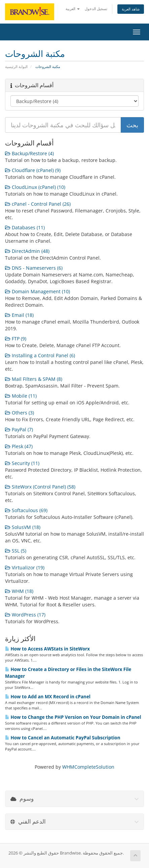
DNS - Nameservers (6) (34, 268)
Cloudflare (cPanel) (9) (33, 170)
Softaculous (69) (26, 510)
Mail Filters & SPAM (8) (34, 379)
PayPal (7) (19, 429)
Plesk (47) (19, 446)
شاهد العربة (131, 9)
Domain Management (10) (38, 291)
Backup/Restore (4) (29, 153)
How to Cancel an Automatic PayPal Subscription (63, 738)
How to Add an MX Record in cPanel (48, 697)
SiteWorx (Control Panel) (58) (40, 487)
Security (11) (22, 463)
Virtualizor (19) (25, 567)
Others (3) (20, 413)
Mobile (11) (21, 396)
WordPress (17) (25, 615)
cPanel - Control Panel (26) (38, 204)
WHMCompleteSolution (88, 767)
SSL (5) (16, 551)
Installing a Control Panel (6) (40, 355)
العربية (73, 9)
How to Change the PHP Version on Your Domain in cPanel (73, 717)
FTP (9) (16, 339)
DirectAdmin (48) (27, 251)
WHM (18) (19, 591)
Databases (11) (25, 227)
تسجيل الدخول (96, 9)
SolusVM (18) (23, 527)
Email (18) (19, 315)
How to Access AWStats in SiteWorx (47, 649)
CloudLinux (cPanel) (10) (35, 187)
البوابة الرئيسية (16, 66)
